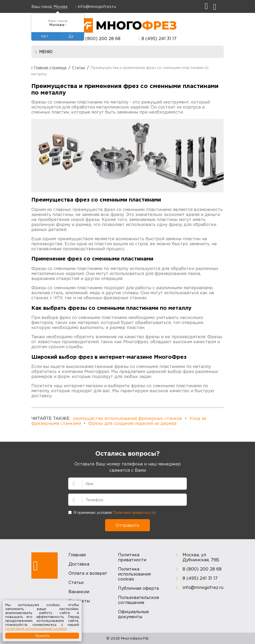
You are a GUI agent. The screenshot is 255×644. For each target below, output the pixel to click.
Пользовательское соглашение (139, 600)
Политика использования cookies (134, 574)
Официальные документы (133, 614)
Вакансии (79, 592)
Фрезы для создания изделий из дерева (132, 423)
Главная (77, 555)
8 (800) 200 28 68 (101, 38)
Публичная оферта (138, 588)
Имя (71, 483)
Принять (42, 636)
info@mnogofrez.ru (97, 6)
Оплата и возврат (88, 573)
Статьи (76, 582)
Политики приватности (134, 512)
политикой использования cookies (36, 628)
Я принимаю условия (112, 512)
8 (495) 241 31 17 (159, 38)
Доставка (79, 564)
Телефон (71, 499)
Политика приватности (132, 557)
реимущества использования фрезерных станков (127, 418)
